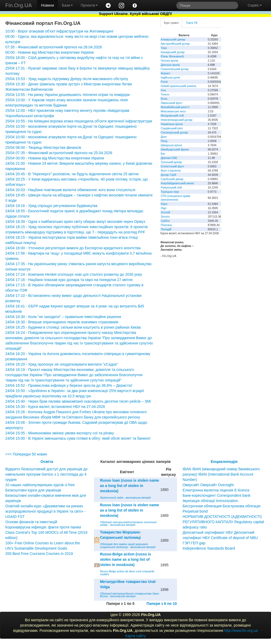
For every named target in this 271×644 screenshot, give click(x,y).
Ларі (163, 208)
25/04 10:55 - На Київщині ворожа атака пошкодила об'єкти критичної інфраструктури (79, 121)
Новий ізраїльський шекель (179, 86)
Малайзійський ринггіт (175, 107)
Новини (48, 5)
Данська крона (170, 65)
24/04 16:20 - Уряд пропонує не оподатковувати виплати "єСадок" (62, 364)
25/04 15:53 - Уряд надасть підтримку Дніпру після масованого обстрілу (67, 79)
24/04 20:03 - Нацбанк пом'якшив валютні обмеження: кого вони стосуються (70, 190)
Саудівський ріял (172, 128)
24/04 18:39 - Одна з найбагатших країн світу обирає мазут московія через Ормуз (75, 222)
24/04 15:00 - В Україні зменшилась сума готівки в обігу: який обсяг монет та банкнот (78, 438)
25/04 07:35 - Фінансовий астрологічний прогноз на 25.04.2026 (59, 153)
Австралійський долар (175, 44)
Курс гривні (171, 23)
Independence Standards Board (209, 548)
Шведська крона (171, 145)
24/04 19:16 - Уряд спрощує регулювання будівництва (51, 206)
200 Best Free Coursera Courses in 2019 (39, 554)
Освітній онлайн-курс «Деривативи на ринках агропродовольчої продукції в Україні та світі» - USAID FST (46, 511)
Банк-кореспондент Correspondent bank (216, 495)
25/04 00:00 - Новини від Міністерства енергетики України (55, 158)
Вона (164, 99)
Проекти (89, 5)
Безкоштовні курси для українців (33, 490)
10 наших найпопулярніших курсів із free (40, 485)
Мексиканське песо (173, 111)
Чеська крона (169, 61)
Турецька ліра (170, 192)
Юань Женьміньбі (172, 56)
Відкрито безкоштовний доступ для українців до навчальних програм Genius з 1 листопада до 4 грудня (46, 474)
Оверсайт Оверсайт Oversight (208, 485)
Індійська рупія (170, 77)
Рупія (164, 82)
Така (164, 48)
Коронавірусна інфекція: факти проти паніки (43, 527)
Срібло (165, 221)
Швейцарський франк (175, 149)
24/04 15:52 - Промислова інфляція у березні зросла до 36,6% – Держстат (69, 385)
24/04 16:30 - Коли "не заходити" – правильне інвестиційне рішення (63, 317)
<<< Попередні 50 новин (26, 454)
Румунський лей (171, 187)
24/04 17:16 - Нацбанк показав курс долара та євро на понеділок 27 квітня (69, 280)
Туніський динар (171, 162)
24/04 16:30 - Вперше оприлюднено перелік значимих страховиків (62, 322)
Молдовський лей (172, 116)
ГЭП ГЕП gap (194, 543)
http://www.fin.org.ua (241, 631)
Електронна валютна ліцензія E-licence (216, 490)
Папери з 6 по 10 (162, 604)
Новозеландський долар (177, 120)
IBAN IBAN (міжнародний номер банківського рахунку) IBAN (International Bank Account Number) (221, 474)
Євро (164, 204)
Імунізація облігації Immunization (210, 501)
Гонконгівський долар (175, 69)
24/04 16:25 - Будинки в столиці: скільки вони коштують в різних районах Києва (73, 327)
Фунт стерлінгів (171, 171)
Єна (163, 90)
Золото (165, 217)
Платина (166, 225)
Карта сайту (135, 636)
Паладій (166, 229)
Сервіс (255, 5)
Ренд (164, 141)
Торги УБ (192, 23)
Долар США (168, 175)
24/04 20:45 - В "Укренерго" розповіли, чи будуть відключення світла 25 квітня (72, 174)
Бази (67, 5)
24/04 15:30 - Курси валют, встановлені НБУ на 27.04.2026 (55, 407)
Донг (164, 137)
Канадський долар (173, 52)
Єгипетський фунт (172, 166)
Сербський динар (172, 179)
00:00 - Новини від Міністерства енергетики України (49, 52)
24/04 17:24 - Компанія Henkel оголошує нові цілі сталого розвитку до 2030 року (74, 274)
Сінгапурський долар (174, 132)
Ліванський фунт (171, 103)
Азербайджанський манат (177, 183)
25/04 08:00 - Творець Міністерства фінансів (43, 148)
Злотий (165, 212)
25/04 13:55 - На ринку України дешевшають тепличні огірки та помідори (67, 95)
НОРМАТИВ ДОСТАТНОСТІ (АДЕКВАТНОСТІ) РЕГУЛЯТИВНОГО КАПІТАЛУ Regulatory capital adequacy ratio (223, 522)
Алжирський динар (173, 39)
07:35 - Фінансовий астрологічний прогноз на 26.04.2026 (54, 47)
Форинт (166, 73)
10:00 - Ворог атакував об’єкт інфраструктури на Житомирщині (59, 31)
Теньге (165, 94)
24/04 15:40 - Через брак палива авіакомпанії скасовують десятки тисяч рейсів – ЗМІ (78, 401)
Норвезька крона (172, 124)
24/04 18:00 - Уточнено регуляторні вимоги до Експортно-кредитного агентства (73, 248)
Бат (163, 154)
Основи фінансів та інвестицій (31, 522)
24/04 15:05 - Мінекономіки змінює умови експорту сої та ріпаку (60, 433)
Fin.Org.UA (19, 5)
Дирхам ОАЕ (169, 158)
